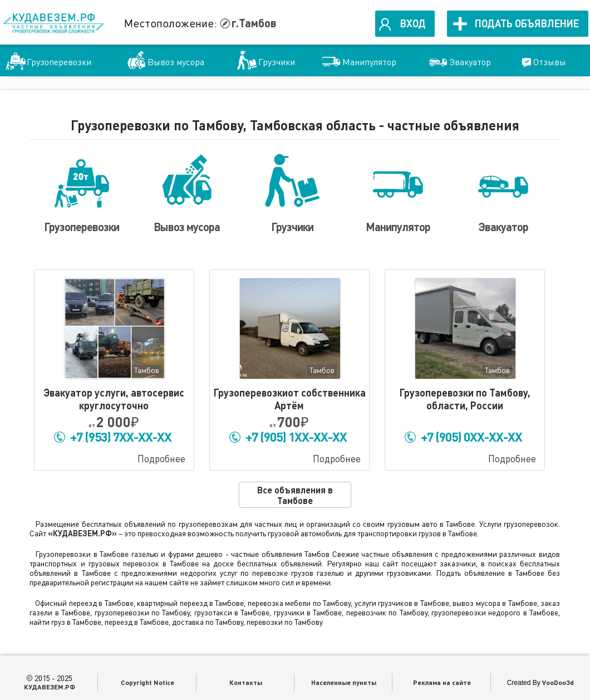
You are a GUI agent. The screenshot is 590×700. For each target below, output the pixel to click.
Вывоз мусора (176, 62)
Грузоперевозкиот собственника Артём (289, 399)
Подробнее (161, 459)
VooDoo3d (558, 682)
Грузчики (277, 62)
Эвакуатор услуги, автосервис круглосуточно (114, 399)
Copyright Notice (147, 682)
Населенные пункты (344, 682)
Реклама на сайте (442, 682)
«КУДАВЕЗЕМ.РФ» (82, 533)
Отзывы (550, 62)
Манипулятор (369, 62)
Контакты (246, 682)
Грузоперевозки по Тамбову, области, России (465, 399)
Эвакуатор (470, 62)
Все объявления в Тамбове (295, 495)
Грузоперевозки (59, 62)
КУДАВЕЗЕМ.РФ (50, 687)
